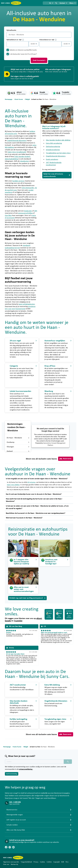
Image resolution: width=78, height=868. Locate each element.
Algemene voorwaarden (11, 862)
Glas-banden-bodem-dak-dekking (58, 140)
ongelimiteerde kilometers (17, 141)
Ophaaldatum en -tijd (15, 40)
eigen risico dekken (13, 485)
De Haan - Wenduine (18, 438)
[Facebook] (6, 847)
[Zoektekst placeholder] (34, 762)
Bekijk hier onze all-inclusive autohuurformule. (57, 175)
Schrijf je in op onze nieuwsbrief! (22, 840)
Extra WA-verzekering (54, 143)
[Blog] (13, 847)
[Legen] (69, 35)
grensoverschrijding (25, 213)
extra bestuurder (28, 188)
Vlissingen (18, 447)
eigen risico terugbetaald (17, 152)
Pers (67, 862)
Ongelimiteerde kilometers (56, 156)
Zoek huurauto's (39, 60)
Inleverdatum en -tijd (48, 40)
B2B (63, 862)
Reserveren (65, 459)
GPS (36, 211)
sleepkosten (25, 161)
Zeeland (18, 451)
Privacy (36, 862)
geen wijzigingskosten (27, 304)
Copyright (57, 862)
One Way (8, 215)
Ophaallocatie (11, 30)
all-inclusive (31, 482)
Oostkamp (18, 442)
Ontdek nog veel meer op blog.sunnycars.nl (27, 598)
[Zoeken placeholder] (68, 762)
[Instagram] (10, 847)
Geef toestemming (12, 774)
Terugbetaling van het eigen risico (58, 153)
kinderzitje (28, 211)
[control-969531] (18, 44)
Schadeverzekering (53, 150)
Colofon (49, 862)
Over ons (6, 864)
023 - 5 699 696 (15, 802)
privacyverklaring (26, 769)
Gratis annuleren (52, 159)
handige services (18, 181)
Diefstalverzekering (53, 147)
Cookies (42, 862)
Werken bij (14, 864)
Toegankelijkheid (26, 862)
